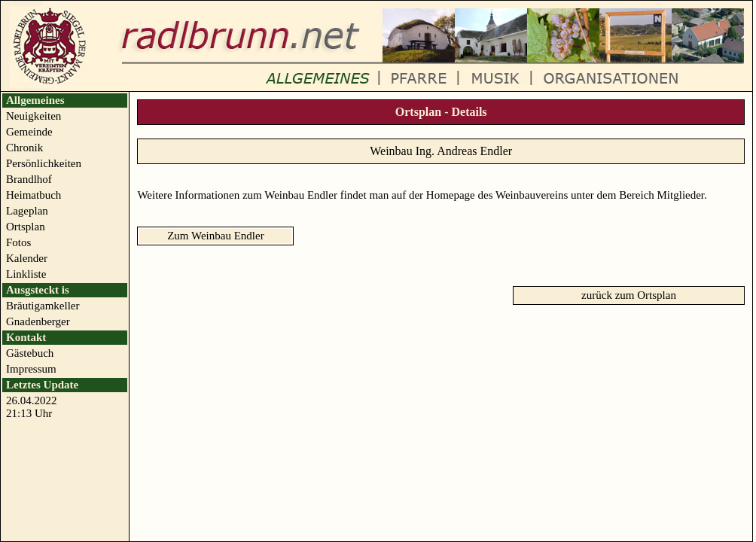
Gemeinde (29, 132)
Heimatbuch (34, 195)
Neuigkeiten (34, 116)
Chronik (24, 148)
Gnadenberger (38, 321)
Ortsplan (26, 227)
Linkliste (26, 274)
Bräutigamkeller (43, 306)
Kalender (27, 258)
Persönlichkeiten (44, 163)
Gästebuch (30, 353)
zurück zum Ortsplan (629, 295)
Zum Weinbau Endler (215, 236)
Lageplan (27, 211)
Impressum (31, 369)
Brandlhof (29, 179)
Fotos (18, 242)
